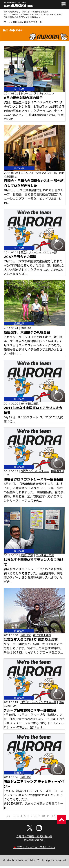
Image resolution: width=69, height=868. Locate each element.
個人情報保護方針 (34, 840)
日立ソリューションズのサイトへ (34, 847)
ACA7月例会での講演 (20, 257)
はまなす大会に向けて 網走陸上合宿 (31, 640)
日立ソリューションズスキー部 (39, 173)
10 (43, 816)
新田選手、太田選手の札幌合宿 (27, 332)
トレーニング (28, 93)
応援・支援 (27, 555)
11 (48, 816)
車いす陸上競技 (30, 403)
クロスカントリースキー (35, 471)
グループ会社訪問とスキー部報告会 (30, 710)
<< (8, 816)
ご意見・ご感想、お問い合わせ (34, 836)
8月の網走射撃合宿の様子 (23, 98)
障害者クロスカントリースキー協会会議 (34, 479)
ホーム (7, 22)
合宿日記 (26, 328)
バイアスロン (46, 93)
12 (53, 816)
